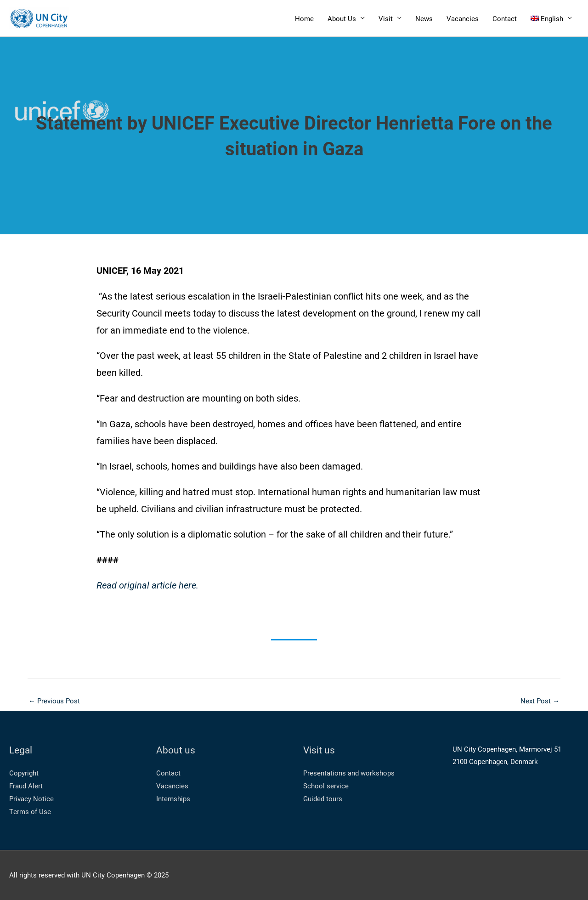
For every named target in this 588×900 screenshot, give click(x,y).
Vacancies (463, 18)
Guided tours (323, 798)
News (424, 18)
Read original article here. (147, 585)
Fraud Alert (26, 786)
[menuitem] (551, 18)
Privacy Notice (31, 798)
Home (304, 18)
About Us (342, 18)
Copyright (24, 773)
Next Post (540, 701)
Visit (386, 18)
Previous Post (54, 701)
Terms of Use (30, 811)
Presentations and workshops (349, 773)
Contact (505, 18)
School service (326, 786)
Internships (173, 798)
